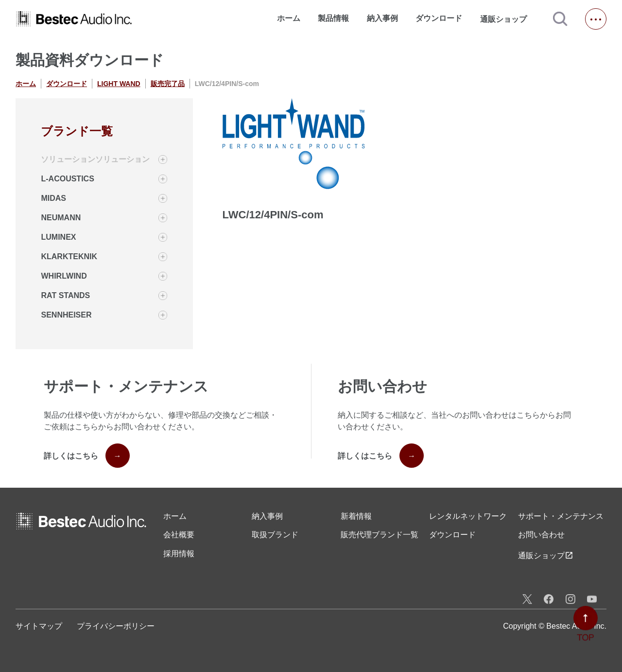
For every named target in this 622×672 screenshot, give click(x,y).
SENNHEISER (66, 315)
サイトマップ (39, 626)
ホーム (289, 18)
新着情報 (356, 516)
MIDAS (53, 198)
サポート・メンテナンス (561, 516)
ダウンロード (439, 18)
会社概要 (179, 535)
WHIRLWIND (64, 276)
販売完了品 (168, 84)
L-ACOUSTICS (67, 179)
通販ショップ (508, 19)
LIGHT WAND (119, 84)
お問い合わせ (541, 535)
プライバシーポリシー (116, 626)
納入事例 (382, 18)
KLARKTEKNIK (69, 256)
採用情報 (179, 554)
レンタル (468, 516)
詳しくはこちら (87, 456)
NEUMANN (61, 218)
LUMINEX (58, 237)
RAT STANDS (65, 295)
